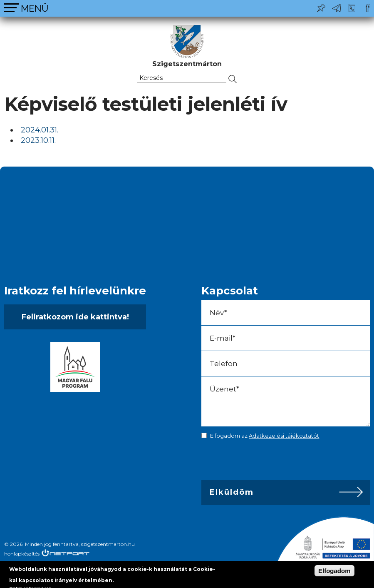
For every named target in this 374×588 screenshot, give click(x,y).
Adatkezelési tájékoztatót (284, 436)
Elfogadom (334, 571)
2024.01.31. (40, 130)
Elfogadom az (265, 436)
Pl (321, 8)
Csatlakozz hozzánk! (367, 8)
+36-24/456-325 (352, 8)
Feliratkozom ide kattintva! (75, 317)
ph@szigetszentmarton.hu (337, 8)
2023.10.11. (38, 140)
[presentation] (260, 461)
